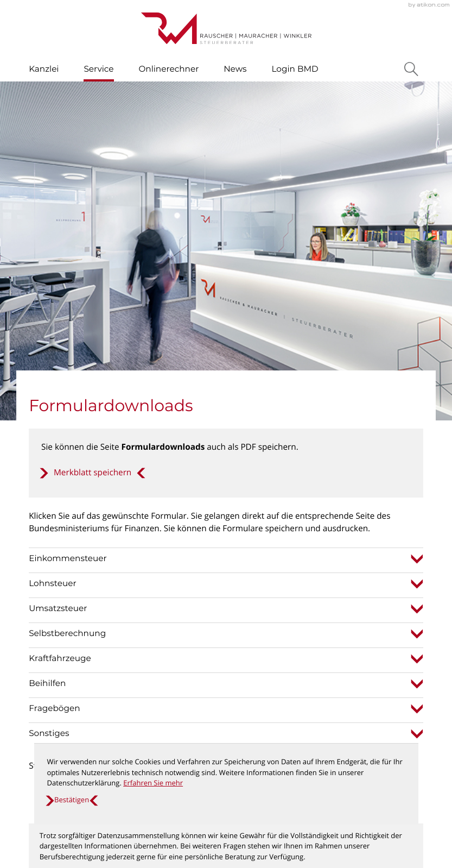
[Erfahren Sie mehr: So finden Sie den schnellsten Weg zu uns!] (226, 834)
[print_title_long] (196, 558)
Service (98, 69)
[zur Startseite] (226, 28)
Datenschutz (367, 680)
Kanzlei (44, 69)
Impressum (365, 692)
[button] (93, 134)
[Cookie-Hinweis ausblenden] (71, 800)
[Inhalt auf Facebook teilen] (61, 558)
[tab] (226, 219)
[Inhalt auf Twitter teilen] (126, 558)
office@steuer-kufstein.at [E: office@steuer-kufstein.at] (177, 692)
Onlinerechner (168, 69)
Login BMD (295, 69)
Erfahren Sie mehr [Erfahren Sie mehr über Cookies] (153, 783)
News (235, 69)
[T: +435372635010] (170, 680)
